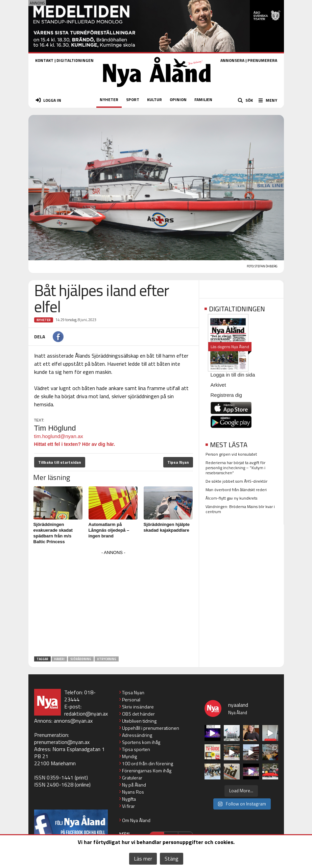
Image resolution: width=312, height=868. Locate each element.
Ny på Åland (134, 785)
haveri (59, 659)
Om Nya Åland (136, 820)
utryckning (107, 659)
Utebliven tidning (139, 721)
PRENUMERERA (262, 60)
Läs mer (143, 859)
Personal (131, 700)
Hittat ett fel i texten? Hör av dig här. (75, 444)
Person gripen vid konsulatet (231, 454)
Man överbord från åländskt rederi (236, 490)
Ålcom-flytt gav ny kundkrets (231, 498)
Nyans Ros (133, 792)
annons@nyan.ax (73, 721)
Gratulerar (132, 778)
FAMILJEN (203, 100)
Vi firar (128, 806)
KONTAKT (44, 60)
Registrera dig (226, 395)
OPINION (178, 100)
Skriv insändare (138, 707)
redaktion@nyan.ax (86, 714)
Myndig (129, 756)
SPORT (133, 100)
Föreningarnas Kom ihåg (147, 770)
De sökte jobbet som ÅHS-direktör (236, 481)
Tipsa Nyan (178, 462)
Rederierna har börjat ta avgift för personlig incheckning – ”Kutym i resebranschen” (235, 468)
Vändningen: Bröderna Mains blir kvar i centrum (240, 509)
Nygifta (129, 799)
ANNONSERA (232, 60)
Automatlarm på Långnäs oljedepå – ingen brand (109, 530)
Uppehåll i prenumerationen (151, 728)
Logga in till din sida (233, 375)
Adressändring (137, 735)
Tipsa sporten (136, 749)
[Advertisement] (114, 604)
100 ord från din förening (148, 763)
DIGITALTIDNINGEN (75, 60)
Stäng (172, 859)
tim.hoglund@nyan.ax (59, 436)
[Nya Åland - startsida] (157, 89)
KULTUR (154, 100)
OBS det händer (138, 714)
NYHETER (109, 100)
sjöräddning (81, 659)
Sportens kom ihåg (141, 742)
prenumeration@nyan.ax (62, 742)
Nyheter (44, 320)
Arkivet (218, 385)
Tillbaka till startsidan (60, 462)
